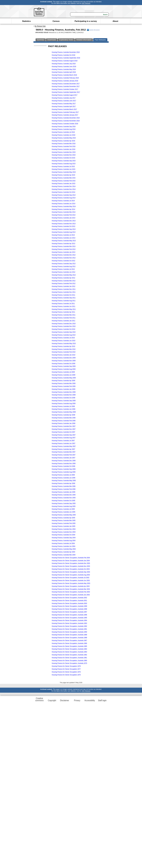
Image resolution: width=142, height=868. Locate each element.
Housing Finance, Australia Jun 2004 (63, 546)
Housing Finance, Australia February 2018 (65, 78)
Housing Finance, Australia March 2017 (64, 109)
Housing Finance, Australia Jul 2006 (63, 475)
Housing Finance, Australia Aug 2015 (64, 164)
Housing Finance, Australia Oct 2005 (63, 501)
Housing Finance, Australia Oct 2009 (63, 363)
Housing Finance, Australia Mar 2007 (64, 452)
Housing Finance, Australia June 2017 (64, 101)
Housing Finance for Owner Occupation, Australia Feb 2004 (71, 558)
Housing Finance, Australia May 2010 (64, 343)
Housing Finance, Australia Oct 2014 (63, 192)
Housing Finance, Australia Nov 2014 (64, 189)
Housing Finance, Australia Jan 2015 (63, 183)
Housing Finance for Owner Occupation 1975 (66, 675)
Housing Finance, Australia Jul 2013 (63, 235)
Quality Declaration (93, 30)
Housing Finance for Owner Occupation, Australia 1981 (69, 658)
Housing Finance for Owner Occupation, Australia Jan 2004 (71, 561)
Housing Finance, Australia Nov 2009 (64, 361)
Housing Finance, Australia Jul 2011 (63, 303)
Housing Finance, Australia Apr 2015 (63, 175)
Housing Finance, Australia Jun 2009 (63, 375)
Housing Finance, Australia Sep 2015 (64, 161)
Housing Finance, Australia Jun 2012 (63, 272)
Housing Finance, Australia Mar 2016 (64, 144)
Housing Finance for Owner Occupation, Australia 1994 (69, 620)
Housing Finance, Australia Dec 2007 (64, 426)
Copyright (52, 700)
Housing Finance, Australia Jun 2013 (63, 238)
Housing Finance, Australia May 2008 (64, 412)
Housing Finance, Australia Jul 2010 (63, 338)
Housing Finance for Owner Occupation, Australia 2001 (69, 601)
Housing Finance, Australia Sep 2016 (64, 126)
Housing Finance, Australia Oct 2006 (63, 466)
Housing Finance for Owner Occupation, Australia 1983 (69, 652)
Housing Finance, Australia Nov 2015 (64, 155)
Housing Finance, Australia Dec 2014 (64, 186)
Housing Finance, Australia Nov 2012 (64, 258)
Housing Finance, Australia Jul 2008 (63, 406)
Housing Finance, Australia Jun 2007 (63, 443)
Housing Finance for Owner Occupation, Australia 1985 (69, 646)
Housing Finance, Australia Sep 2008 (64, 401)
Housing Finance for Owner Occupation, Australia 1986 (69, 643)
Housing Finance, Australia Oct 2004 (63, 535)
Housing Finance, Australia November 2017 (66, 86)
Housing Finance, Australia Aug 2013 (64, 232)
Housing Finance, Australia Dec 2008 (64, 392)
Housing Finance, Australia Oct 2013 (63, 226)
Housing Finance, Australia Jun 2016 (63, 135)
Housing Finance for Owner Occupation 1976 (66, 672)
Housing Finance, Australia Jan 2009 (63, 389)
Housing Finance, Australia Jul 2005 (63, 509)
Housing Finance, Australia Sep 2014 (64, 195)
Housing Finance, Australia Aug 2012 (64, 266)
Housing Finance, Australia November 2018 (66, 52)
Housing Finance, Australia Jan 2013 (63, 252)
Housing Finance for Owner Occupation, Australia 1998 (69, 609)
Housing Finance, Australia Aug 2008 (64, 403)
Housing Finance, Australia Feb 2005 (64, 523)
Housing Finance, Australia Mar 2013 (64, 246)
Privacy (77, 700)
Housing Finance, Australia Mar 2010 (64, 349)
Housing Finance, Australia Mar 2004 (64, 555)
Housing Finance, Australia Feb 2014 (64, 215)
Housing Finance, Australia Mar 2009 (64, 383)
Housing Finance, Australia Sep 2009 (64, 366)
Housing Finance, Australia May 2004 (64, 549)
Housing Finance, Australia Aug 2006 (64, 472)
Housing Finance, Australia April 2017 (64, 106)
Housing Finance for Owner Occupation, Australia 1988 (69, 638)
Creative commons (39, 699)
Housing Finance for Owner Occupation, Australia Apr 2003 (71, 586)
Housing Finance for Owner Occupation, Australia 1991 (69, 629)
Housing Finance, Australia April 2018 (64, 72)
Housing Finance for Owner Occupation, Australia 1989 (69, 635)
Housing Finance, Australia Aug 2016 (64, 129)
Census (56, 21)
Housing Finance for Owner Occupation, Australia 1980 (69, 661)
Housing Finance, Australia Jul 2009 (63, 372)
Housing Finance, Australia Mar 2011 (64, 315)
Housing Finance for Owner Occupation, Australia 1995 (69, 618)
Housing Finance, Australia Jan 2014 (63, 218)
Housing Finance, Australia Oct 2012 (63, 261)
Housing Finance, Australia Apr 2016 (63, 141)
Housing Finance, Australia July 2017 (64, 98)
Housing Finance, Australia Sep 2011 (64, 298)
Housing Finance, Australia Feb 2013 (64, 249)
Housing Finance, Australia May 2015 (64, 172)
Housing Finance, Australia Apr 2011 (63, 312)
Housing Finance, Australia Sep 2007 (64, 435)
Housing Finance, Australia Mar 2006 (64, 486)
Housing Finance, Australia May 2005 (64, 515)
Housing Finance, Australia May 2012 (64, 275)
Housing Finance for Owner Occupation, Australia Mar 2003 (71, 589)
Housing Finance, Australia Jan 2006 (63, 492)
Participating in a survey (86, 21)
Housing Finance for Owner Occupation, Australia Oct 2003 (71, 569)
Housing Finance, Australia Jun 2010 (63, 341)
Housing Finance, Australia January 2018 (65, 81)
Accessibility (90, 700)
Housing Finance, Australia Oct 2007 (63, 432)
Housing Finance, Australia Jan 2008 (63, 423)
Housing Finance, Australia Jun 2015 (63, 169)
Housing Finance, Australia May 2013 (64, 241)
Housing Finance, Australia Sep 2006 (64, 469)
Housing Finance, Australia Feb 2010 (64, 352)
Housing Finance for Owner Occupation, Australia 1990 (69, 632)
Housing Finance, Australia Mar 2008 (64, 418)
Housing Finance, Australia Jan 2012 (63, 286)
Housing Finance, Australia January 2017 (65, 115)
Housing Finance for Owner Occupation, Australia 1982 (69, 655)
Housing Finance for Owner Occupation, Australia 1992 (69, 626)
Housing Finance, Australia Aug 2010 (64, 335)
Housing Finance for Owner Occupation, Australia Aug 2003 (71, 575)
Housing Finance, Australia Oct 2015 (63, 158)
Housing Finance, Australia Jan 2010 (63, 355)
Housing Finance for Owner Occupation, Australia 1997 (69, 612)
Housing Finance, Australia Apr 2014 (63, 209)
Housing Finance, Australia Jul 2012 (63, 269)
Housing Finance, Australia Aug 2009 (64, 369)
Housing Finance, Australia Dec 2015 (64, 152)
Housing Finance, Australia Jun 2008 (63, 409)
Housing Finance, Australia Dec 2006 (64, 461)
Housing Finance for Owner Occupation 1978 (66, 666)
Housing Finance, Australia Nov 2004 (64, 532)
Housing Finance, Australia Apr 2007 (63, 449)
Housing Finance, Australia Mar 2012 (64, 281)
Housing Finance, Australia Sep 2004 (64, 538)
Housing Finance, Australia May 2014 (64, 206)
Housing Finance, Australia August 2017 (65, 95)
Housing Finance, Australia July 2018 (64, 64)
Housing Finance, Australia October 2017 (65, 89)
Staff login (102, 700)
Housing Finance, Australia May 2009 (64, 378)
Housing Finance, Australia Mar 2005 (64, 520)
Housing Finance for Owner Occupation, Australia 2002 (69, 598)
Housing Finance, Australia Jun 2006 (63, 478)
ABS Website (86, 3)
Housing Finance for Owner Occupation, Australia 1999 (69, 606)
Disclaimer (65, 700)
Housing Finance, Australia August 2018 (65, 61)
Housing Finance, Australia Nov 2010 (64, 326)
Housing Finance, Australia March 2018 (64, 75)
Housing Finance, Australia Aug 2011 (64, 301)
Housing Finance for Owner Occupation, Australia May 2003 (71, 583)
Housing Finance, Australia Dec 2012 (64, 255)
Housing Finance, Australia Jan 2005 (63, 526)
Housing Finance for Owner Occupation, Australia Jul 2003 (71, 578)
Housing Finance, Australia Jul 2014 (63, 201)
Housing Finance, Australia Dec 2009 (64, 358)
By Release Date (40, 26)
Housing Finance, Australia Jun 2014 (63, 204)
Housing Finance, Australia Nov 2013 (64, 224)
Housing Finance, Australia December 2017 (66, 84)
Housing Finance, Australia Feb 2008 (64, 421)
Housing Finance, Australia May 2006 (64, 481)
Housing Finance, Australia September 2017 (66, 92)
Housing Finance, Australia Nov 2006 (64, 463)
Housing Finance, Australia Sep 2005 (64, 503)
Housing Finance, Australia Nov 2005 (64, 498)
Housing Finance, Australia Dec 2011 (64, 289)
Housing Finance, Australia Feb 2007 (64, 455)
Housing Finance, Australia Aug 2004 (64, 541)
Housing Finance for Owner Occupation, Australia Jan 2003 (71, 595)
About (115, 21)
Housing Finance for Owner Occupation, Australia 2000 (69, 603)
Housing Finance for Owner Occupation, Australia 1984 (69, 649)
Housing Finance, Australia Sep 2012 (64, 264)
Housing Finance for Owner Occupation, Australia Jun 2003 (71, 580)
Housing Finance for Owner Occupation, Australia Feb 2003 (71, 592)
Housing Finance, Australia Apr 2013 (63, 243)
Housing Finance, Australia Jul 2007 (63, 441)
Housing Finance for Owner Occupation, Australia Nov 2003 (71, 566)
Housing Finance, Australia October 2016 (65, 124)
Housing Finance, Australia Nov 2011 (64, 292)
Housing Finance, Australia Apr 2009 (63, 381)
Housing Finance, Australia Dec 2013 (64, 221)
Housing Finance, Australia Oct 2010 (63, 329)
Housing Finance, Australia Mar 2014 (64, 212)
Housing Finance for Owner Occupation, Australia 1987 (69, 640)
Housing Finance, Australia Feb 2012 (64, 283)
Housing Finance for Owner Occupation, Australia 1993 (69, 623)
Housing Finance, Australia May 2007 (64, 446)
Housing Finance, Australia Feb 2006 (64, 489)
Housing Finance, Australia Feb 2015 (64, 181)
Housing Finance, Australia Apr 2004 (63, 552)
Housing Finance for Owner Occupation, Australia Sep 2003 (71, 572)
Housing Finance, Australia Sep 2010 (64, 332)
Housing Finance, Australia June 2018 (64, 66)
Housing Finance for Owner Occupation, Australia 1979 (69, 663)
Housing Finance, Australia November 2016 (66, 121)
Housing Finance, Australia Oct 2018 (63, 55)
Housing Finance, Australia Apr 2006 (63, 483)
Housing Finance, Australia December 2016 (66, 118)
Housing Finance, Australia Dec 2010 (64, 324)
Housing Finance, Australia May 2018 (64, 69)
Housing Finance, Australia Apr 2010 (63, 346)
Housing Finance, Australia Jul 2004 (63, 543)
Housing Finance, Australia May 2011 (64, 309)
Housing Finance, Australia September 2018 (66, 58)
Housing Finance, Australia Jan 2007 (63, 458)
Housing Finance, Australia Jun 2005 (63, 512)
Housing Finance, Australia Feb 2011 (64, 318)
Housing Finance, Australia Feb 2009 (64, 386)
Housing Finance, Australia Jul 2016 (63, 132)
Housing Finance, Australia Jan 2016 (63, 149)
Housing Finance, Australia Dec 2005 (64, 495)
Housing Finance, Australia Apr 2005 (63, 518)
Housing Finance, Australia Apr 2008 (63, 415)
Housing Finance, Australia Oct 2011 (63, 295)
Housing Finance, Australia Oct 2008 (63, 398)
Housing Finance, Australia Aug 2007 (64, 438)
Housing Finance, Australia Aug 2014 (64, 198)
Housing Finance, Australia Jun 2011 (63, 306)
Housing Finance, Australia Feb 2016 (64, 146)
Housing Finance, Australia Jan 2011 (63, 321)
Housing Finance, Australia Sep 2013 (64, 229)
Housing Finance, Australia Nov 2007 (64, 429)
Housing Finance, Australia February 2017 (65, 112)
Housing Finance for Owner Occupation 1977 (66, 669)
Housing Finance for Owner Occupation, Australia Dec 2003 (71, 563)
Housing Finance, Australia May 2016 (64, 138)
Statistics (26, 21)
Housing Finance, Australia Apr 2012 (63, 278)
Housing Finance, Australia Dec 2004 (64, 529)
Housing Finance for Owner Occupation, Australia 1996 (69, 615)
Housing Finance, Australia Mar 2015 (64, 178)
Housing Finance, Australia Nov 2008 (64, 395)
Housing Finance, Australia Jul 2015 (63, 166)
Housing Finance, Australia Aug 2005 (64, 506)
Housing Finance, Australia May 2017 (64, 104)
